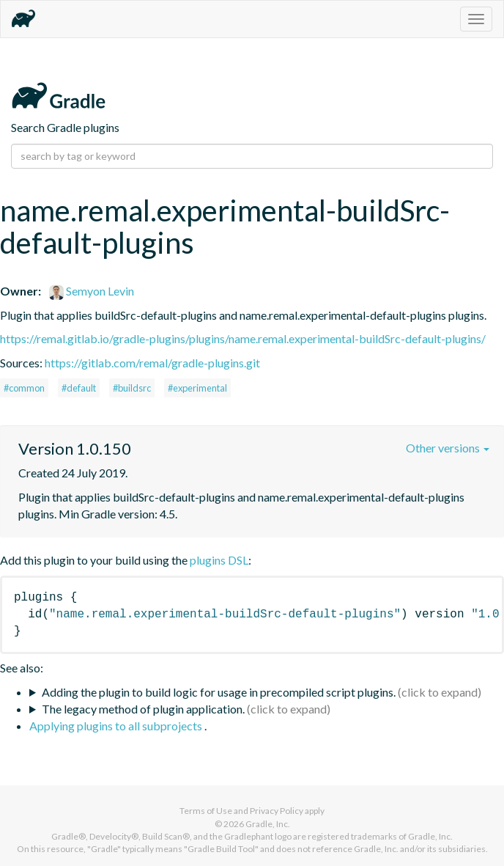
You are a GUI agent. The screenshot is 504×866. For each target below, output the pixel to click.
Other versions (448, 448)
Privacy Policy (277, 811)
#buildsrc (132, 388)
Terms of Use (206, 811)
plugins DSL (219, 560)
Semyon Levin (92, 291)
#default (79, 388)
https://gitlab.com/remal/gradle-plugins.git (152, 363)
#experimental (197, 388)
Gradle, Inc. (268, 824)
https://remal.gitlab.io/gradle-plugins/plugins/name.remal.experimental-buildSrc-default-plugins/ (243, 338)
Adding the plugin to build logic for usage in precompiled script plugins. (219, 692)
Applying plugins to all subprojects (117, 726)
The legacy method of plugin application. (143, 709)
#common (24, 388)
